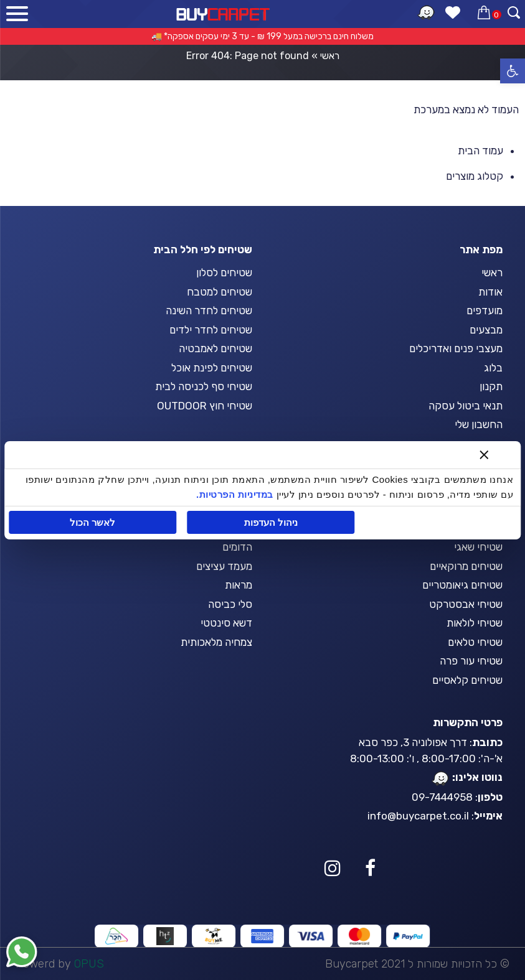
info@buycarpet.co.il (418, 816)
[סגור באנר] (483, 454)
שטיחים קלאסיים (467, 680)
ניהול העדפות (271, 522)
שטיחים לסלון (224, 273)
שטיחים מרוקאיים (466, 566)
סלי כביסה (230, 604)
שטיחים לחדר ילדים (211, 330)
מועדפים (485, 310)
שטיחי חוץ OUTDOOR (205, 406)
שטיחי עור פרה (471, 661)
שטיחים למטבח (220, 292)
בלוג (493, 368)
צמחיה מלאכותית (216, 642)
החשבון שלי (479, 424)
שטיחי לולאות (475, 623)
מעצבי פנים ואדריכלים (456, 348)
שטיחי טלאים (475, 642)
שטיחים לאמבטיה (215, 348)
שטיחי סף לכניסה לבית (204, 386)
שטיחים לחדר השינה (209, 310)
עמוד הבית (480, 151)
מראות (239, 585)
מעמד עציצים (224, 566)
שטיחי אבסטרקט (466, 604)
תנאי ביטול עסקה (466, 406)
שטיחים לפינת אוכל (212, 368)
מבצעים (486, 330)
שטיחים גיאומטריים (462, 585)
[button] (513, 71)
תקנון (491, 386)
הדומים (237, 547)
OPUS (89, 964)
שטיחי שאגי (478, 547)
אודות (490, 292)
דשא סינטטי (226, 623)
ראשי (330, 56)
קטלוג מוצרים (475, 176)
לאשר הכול (93, 522)
